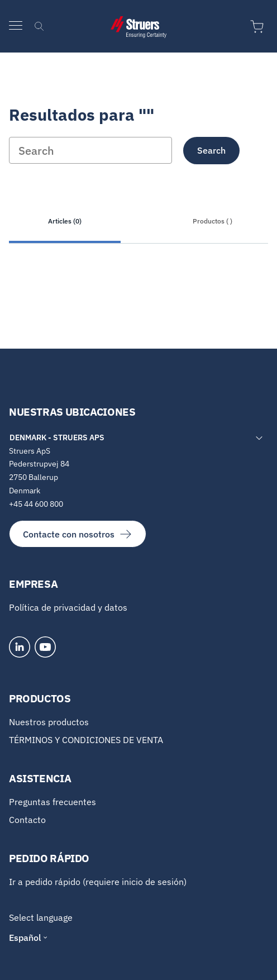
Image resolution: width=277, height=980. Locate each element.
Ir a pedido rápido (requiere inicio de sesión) (98, 882)
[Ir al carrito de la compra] (259, 27)
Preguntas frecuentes (52, 802)
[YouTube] (45, 647)
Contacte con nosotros (78, 534)
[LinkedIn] (20, 647)
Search (211, 150)
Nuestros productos (49, 722)
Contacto (27, 820)
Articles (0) (65, 221)
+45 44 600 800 (36, 504)
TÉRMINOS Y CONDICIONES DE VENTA (86, 740)
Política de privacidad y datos (68, 607)
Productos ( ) (212, 221)
